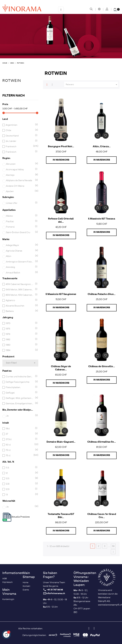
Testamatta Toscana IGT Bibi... (61, 516)
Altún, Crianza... (102, 147)
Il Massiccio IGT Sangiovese (61, 294)
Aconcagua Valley (20, 170)
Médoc (20, 216)
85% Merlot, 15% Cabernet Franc (20, 295)
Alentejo (20, 175)
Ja (20, 416)
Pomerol (20, 227)
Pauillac (20, 222)
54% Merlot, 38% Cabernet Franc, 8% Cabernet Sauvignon (20, 290)
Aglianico (20, 300)
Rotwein (12, 81)
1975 (20, 329)
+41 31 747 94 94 (55, 590)
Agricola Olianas (20, 251)
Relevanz (92, 85)
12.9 (20, 489)
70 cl (20, 450)
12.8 (20, 484)
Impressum (7, 582)
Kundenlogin (8, 599)
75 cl (20, 456)
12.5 (20, 479)
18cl (20, 429)
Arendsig (20, 267)
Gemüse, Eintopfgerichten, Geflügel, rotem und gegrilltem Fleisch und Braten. (20, 404)
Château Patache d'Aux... (102, 294)
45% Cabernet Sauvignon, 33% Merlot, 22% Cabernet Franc (20, 284)
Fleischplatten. (20, 387)
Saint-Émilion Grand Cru (20, 232)
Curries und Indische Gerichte (20, 377)
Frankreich (20, 147)
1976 (20, 334)
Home (25, 583)
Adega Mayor (20, 245)
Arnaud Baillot (20, 273)
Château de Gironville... (102, 367)
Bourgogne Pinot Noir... (61, 147)
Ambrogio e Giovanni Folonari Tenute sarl (20, 262)
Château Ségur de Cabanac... (61, 368)
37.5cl (20, 439)
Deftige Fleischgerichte (20, 382)
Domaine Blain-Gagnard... (61, 442)
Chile (20, 130)
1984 (20, 350)
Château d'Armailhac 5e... (102, 442)
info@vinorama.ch (56, 594)
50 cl (20, 445)
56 (113, 546)
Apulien (20, 191)
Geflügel (20, 393)
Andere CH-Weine (20, 186)
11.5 (20, 468)
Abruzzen (20, 164)
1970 (20, 323)
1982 (20, 340)
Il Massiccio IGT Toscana (102, 219)
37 (20, 434)
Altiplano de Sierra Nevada (20, 180)
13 (20, 495)
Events (26, 590)
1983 (20, 345)
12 (20, 473)
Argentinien (20, 125)
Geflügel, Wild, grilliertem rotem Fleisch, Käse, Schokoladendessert (20, 398)
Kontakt (26, 586)
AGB (5, 579)
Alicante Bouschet (20, 306)
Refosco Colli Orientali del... (61, 220)
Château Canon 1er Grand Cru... (102, 516)
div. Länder (20, 141)
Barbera (20, 311)
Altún (20, 256)
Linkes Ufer (20, 203)
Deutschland (20, 136)
